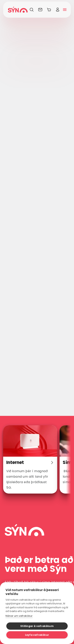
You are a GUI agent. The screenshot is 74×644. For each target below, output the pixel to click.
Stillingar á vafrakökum (37, 626)
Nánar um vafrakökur (19, 616)
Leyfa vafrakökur (37, 635)
